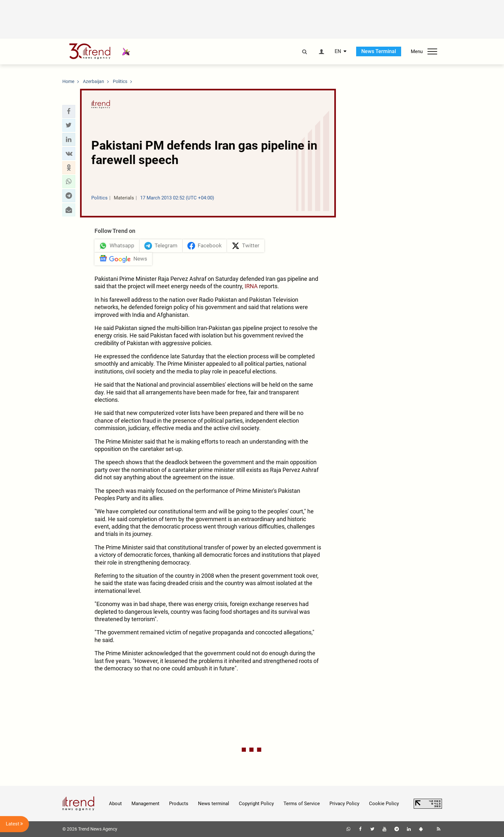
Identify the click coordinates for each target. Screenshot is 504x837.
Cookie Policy (384, 804)
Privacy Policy (344, 804)
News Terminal (379, 51)
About (115, 804)
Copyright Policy (256, 804)
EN (338, 51)
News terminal (214, 804)
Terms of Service (302, 804)
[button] (69, 111)
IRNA (251, 286)
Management (145, 804)
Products (179, 804)
